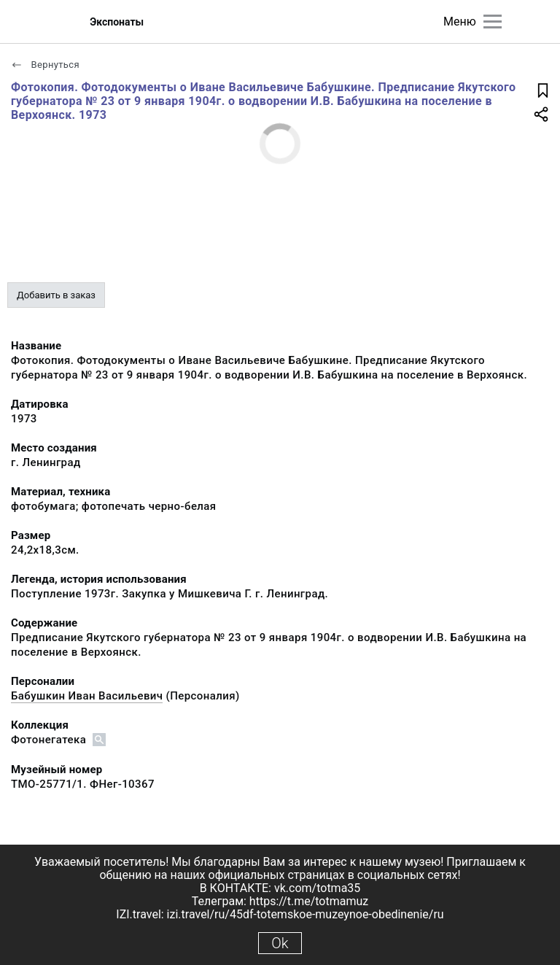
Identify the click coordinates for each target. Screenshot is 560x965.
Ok (280, 943)
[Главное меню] (493, 22)
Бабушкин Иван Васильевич (87, 696)
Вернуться (45, 65)
